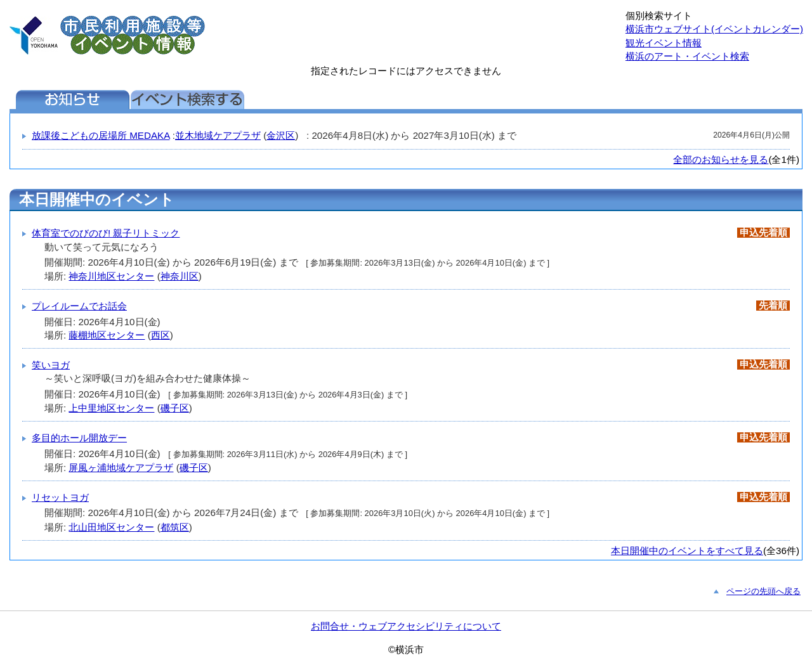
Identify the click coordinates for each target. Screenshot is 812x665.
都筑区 (175, 527)
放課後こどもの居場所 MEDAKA (101, 135)
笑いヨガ (51, 365)
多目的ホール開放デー (79, 438)
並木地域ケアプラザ (218, 135)
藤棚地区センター (107, 335)
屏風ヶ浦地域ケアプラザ (121, 468)
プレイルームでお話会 (79, 306)
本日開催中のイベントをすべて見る (687, 551)
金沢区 (281, 135)
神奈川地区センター (111, 276)
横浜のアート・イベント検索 (687, 56)
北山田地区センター (111, 527)
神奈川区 (180, 276)
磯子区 (175, 408)
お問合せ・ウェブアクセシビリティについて (406, 626)
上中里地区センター (111, 408)
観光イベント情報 (664, 43)
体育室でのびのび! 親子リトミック (106, 233)
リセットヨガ (60, 497)
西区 (160, 335)
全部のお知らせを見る (721, 159)
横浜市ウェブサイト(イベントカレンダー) (714, 29)
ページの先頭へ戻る (763, 591)
